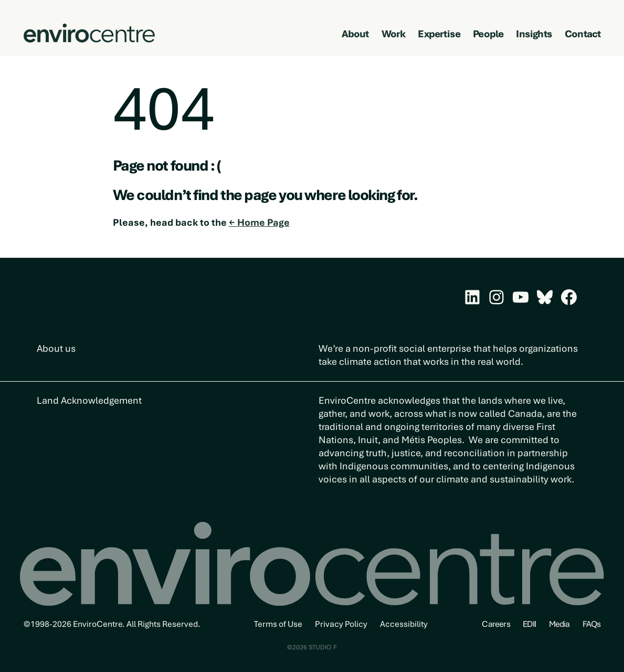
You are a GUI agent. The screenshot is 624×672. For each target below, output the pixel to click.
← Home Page (259, 222)
